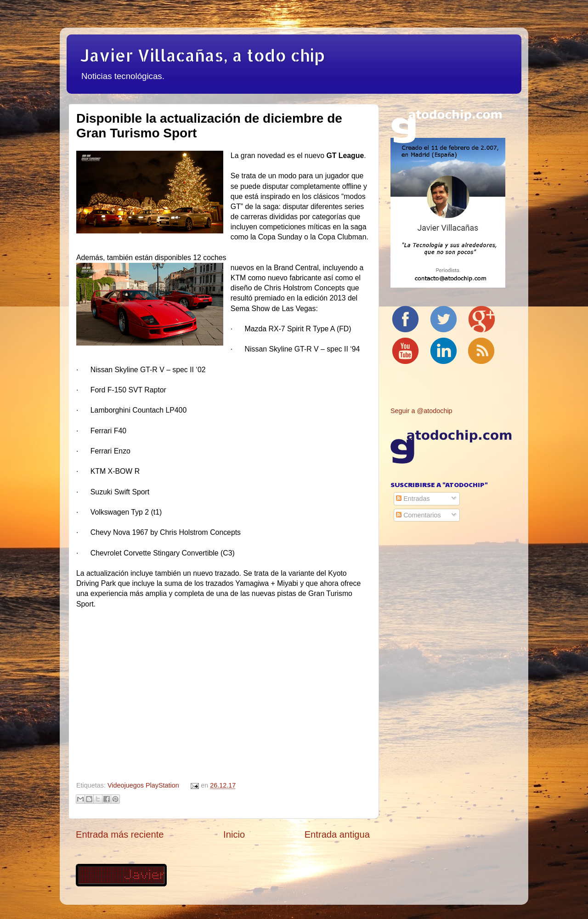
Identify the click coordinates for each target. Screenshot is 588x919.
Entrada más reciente (120, 834)
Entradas (413, 499)
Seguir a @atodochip (421, 411)
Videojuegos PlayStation (143, 785)
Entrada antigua (337, 834)
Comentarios (418, 515)
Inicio (234, 834)
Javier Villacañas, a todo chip (203, 55)
